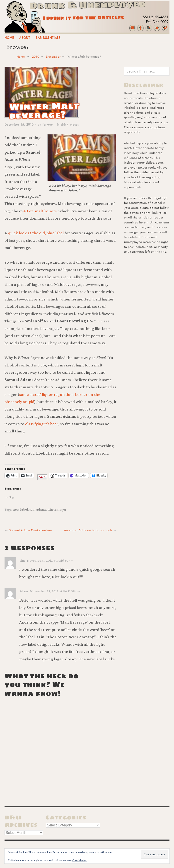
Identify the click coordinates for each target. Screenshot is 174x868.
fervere (48, 124)
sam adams (38, 509)
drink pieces (70, 124)
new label (20, 509)
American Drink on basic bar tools (88, 530)
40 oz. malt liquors (40, 211)
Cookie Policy (79, 860)
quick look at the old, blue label (36, 233)
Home (9, 38)
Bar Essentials (48, 38)
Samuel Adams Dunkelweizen (30, 530)
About (25, 38)
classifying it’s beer (42, 424)
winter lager (57, 509)
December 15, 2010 (19, 124)
